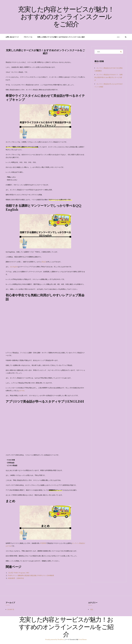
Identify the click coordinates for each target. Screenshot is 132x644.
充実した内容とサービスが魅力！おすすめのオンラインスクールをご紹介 (66, 17)
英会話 (44, 262)
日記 (92, 609)
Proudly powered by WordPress (55, 640)
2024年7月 (11, 609)
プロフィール (28, 37)
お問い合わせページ (12, 37)
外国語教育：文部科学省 (16, 578)
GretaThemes (83, 640)
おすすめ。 (22, 391)
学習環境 (43, 543)
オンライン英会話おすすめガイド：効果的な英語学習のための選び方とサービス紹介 (108, 77)
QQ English (14, 267)
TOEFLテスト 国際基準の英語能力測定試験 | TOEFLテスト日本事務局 (31, 575)
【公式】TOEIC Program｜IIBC (19, 573)
